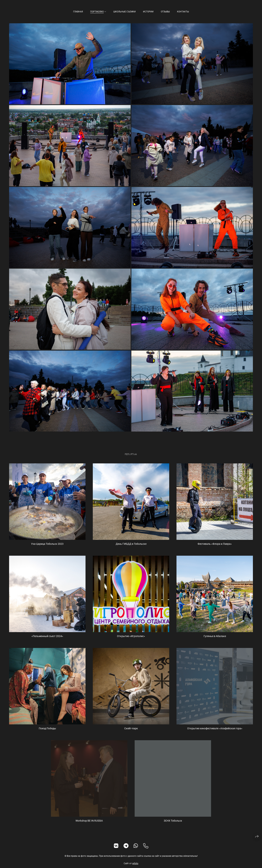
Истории (148, 12)
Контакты (183, 12)
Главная (78, 12)
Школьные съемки (125, 12)
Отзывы (165, 12)
